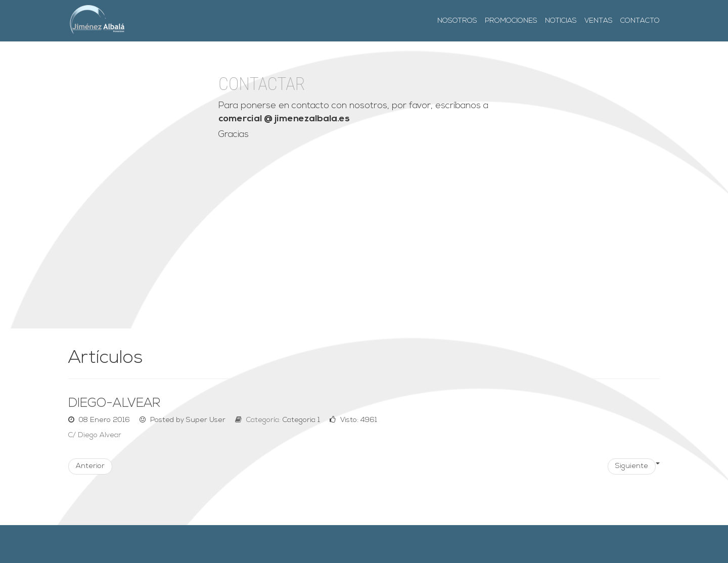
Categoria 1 (301, 420)
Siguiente (632, 466)
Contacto (640, 21)
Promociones (511, 21)
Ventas (599, 21)
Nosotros (457, 21)
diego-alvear (114, 404)
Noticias (561, 21)
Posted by (184, 420)
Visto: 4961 (353, 420)
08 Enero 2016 (100, 420)
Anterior (90, 466)
